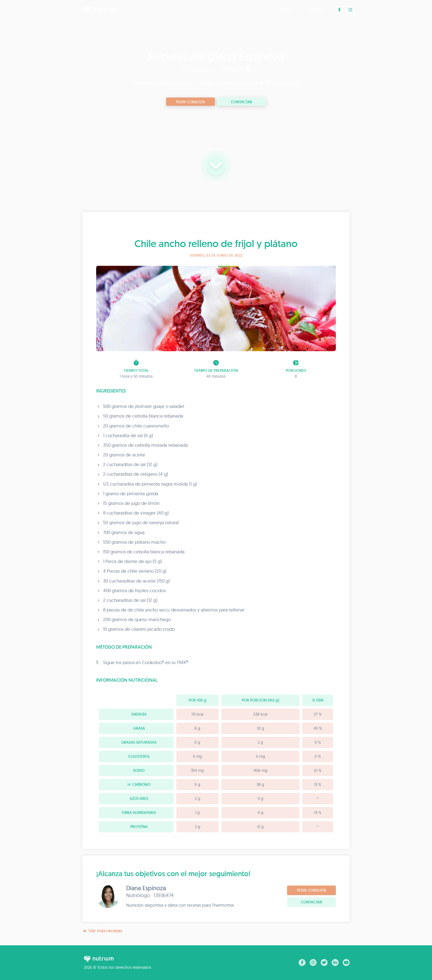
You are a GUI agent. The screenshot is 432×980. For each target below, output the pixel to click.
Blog (286, 10)
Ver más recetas (102, 931)
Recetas (316, 10)
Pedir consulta (191, 102)
